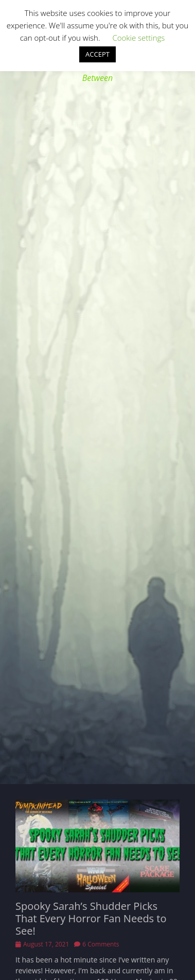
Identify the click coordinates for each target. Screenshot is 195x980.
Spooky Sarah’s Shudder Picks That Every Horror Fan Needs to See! (91, 918)
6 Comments (101, 944)
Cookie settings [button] (138, 38)
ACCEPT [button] (98, 54)
